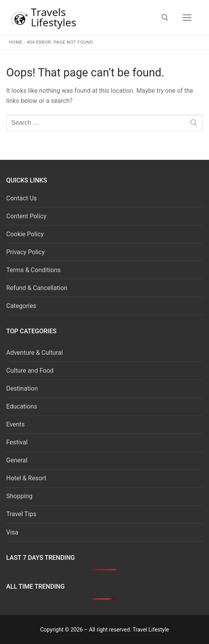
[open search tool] (165, 18)
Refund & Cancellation (37, 288)
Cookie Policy (25, 234)
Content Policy (26, 216)
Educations (22, 406)
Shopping (19, 496)
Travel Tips (21, 514)
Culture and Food (30, 371)
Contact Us (22, 198)
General (17, 460)
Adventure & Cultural (35, 353)
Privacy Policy (26, 252)
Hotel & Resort (26, 478)
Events (15, 424)
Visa (12, 532)
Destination (22, 388)
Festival (17, 442)
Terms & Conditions (34, 270)
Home (16, 42)
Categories (21, 306)
